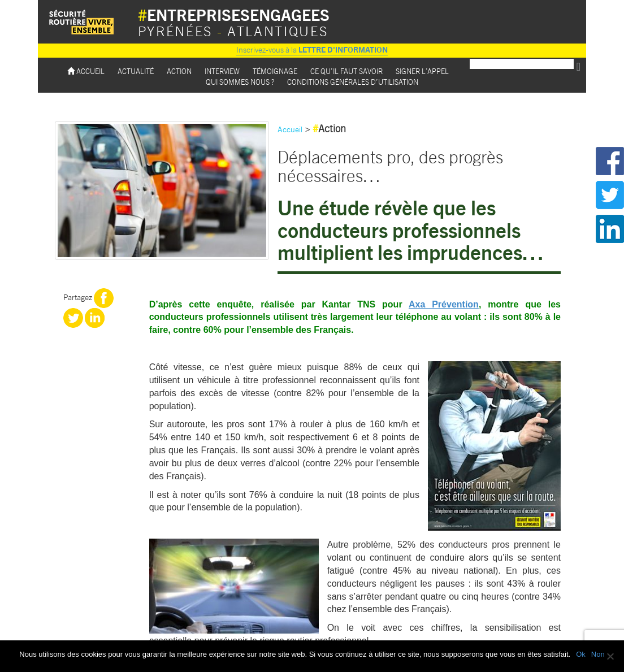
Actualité (136, 71)
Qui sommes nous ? (240, 82)
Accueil (86, 71)
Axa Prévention (444, 304)
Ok (581, 654)
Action (179, 71)
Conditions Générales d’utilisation (353, 82)
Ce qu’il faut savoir (346, 71)
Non (598, 654)
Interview (222, 71)
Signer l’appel (422, 71)
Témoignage (275, 71)
